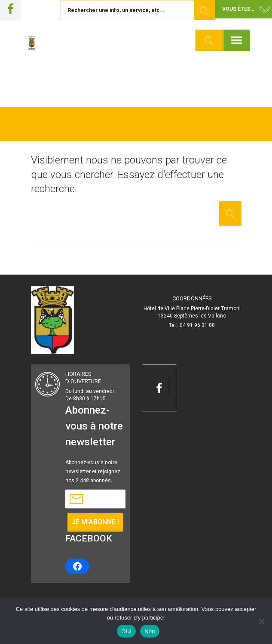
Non (150, 631)
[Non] (261, 621)
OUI (126, 631)
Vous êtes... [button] (238, 9)
